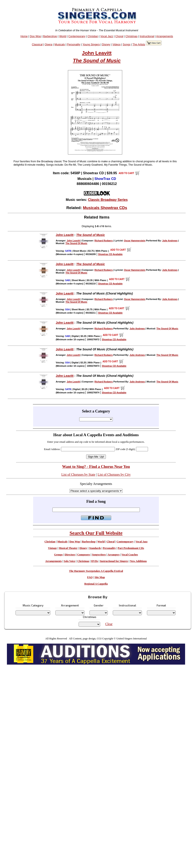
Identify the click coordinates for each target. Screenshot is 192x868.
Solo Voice (70, 561)
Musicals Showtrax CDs (105, 208)
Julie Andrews (170, 241)
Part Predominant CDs (131, 548)
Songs (127, 44)
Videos (116, 44)
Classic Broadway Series (108, 200)
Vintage (52, 548)
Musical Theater (68, 548)
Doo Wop (35, 36)
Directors (70, 555)
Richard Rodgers (104, 241)
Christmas (131, 36)
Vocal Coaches (130, 555)
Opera (49, 44)
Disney (106, 44)
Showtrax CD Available (110, 254)
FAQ (90, 577)
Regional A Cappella (96, 584)
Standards (95, 548)
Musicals (60, 44)
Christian (93, 36)
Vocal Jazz (107, 36)
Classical (37, 44)
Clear (109, 624)
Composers (84, 555)
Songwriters (99, 555)
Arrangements (165, 36)
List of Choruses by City (114, 475)
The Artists (139, 44)
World (63, 36)
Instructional (147, 36)
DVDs (95, 561)
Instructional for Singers (114, 561)
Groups (58, 555)
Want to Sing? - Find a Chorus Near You (96, 467)
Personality (74, 44)
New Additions (138, 561)
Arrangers (114, 555)
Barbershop (50, 36)
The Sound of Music (97, 61)
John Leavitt (97, 53)
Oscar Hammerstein (135, 241)
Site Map (100, 577)
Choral (119, 36)
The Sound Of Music (76, 243)
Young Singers (91, 44)
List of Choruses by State (78, 475)
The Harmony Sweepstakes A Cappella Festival (96, 571)
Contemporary (77, 36)
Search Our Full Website (96, 533)
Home (24, 36)
